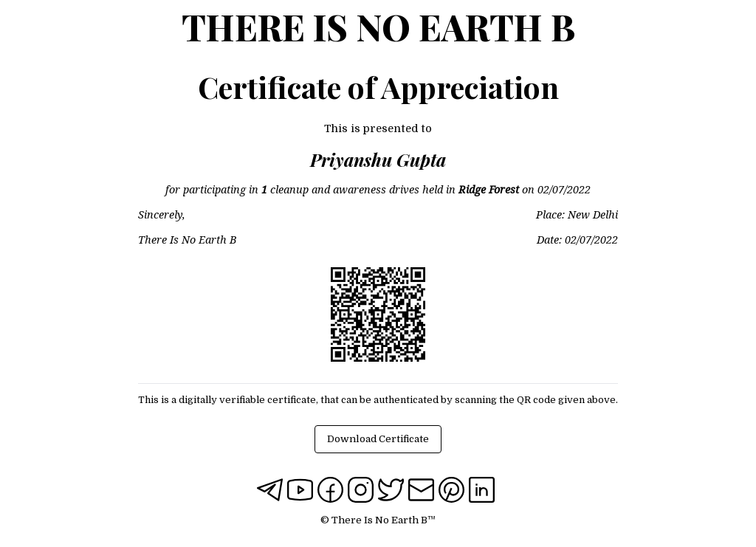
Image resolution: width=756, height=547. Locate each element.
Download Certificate (378, 439)
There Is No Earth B (378, 27)
